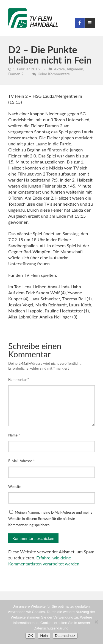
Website (15, 487)
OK (30, 636)
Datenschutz (65, 636)
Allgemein (75, 69)
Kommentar (19, 380)
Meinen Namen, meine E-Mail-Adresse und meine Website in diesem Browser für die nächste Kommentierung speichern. (50, 519)
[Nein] (96, 622)
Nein (44, 636)
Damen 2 (16, 74)
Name (14, 435)
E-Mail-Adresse (21, 461)
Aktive (59, 69)
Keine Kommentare (54, 74)
